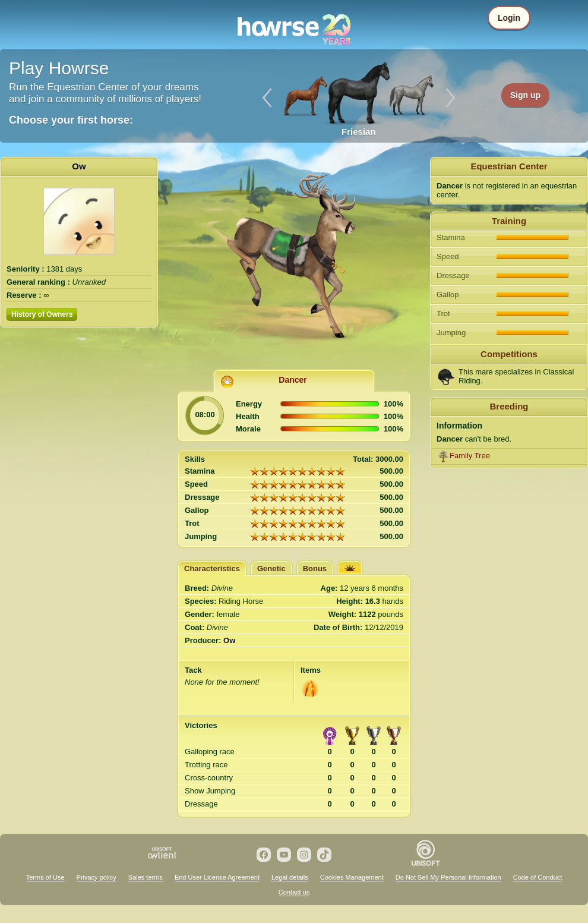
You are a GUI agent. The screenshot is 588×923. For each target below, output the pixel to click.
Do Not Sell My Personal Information (448, 877)
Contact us (294, 892)
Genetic (271, 568)
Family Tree (470, 456)
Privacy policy (97, 877)
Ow (79, 166)
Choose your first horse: (71, 120)
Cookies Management (352, 877)
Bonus (315, 568)
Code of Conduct (538, 877)
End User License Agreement (217, 877)
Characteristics (212, 568)
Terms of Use (45, 877)
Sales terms (146, 877)
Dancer (293, 380)
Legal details (290, 877)
